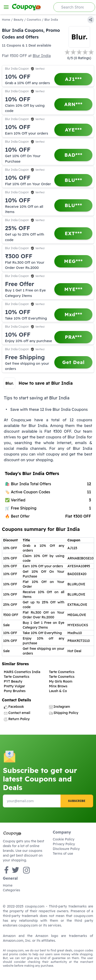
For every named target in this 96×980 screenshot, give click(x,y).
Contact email (17, 713)
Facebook (14, 707)
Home (6, 20)
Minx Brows (58, 686)
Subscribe (77, 801)
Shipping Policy (64, 713)
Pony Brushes (15, 691)
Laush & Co (58, 691)
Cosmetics (34, 20)
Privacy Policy (64, 844)
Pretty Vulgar (14, 686)
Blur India (42, 56)
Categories (12, 890)
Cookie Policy (64, 839)
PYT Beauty (13, 681)
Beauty (18, 20)
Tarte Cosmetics (62, 672)
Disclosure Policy (66, 849)
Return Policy (17, 719)
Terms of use (63, 854)
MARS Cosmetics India (22, 672)
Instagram (60, 707)
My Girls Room (61, 681)
